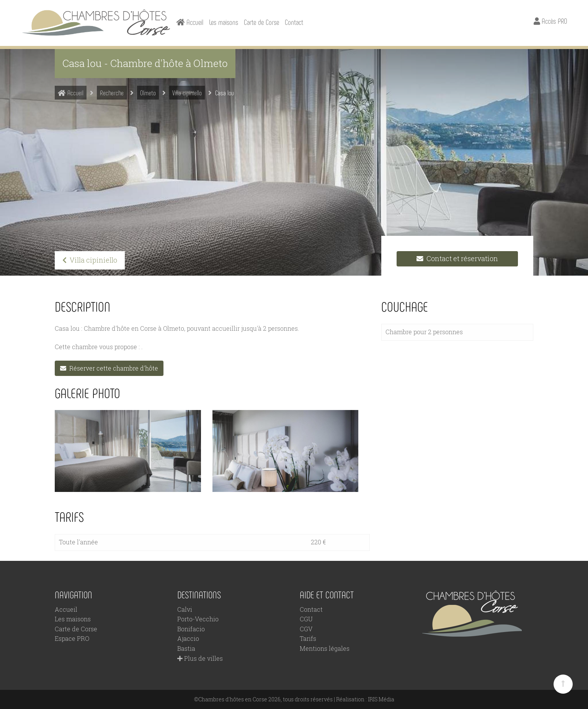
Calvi (185, 609)
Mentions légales (325, 648)
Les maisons (224, 22)
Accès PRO (550, 21)
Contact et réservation (457, 259)
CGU (306, 619)
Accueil (71, 93)
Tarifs (308, 638)
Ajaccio (188, 638)
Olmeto (148, 93)
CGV (306, 629)
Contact (294, 22)
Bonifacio (191, 629)
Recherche (112, 93)
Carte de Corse (261, 22)
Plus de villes (200, 658)
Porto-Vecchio (198, 619)
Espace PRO (72, 638)
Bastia (186, 648)
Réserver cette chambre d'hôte (109, 368)
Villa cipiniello (187, 93)
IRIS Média (381, 699)
